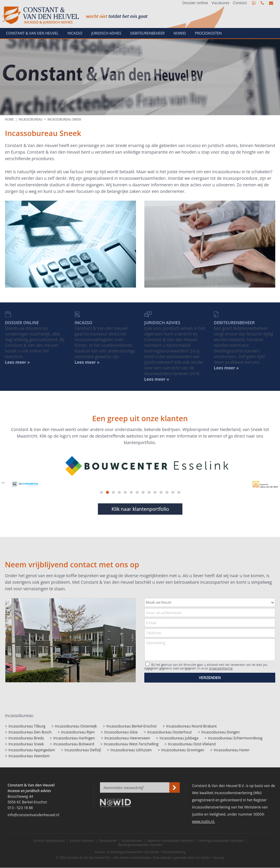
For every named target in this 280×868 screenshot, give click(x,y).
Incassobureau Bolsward (74, 744)
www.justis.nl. (203, 821)
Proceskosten (208, 33)
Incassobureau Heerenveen (127, 738)
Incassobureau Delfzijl (83, 750)
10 (155, 492)
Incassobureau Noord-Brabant (191, 726)
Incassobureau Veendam (29, 756)
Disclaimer (152, 852)
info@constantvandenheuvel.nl (271, 3)
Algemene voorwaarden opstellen (170, 841)
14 (179, 492)
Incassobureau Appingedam (32, 750)
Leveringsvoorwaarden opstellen (221, 841)
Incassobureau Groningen (183, 750)
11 (161, 492)
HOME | (12, 119)
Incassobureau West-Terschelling (131, 744)
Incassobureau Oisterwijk (76, 726)
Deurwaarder (108, 841)
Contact (240, 3)
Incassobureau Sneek (64, 119)
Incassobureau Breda (26, 738)
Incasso (75, 33)
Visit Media (203, 858)
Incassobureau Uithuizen (131, 750)
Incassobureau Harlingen (74, 738)
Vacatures (220, 3)
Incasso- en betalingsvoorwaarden (118, 852)
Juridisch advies (106, 33)
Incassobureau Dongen (220, 732)
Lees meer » (226, 368)
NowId (180, 33)
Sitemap (218, 858)
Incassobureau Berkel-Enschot (132, 726)
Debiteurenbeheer (148, 33)
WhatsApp (254, 3)
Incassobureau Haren (232, 750)
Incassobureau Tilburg (27, 726)
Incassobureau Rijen (78, 732)
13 (173, 492)
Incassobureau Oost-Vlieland (192, 744)
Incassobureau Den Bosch (30, 732)
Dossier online (195, 3)
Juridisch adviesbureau (49, 841)
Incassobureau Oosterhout (170, 732)
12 (167, 492)
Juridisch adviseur (82, 841)
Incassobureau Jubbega (179, 738)
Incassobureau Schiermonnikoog (235, 738)
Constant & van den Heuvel (32, 33)
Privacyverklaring (174, 852)
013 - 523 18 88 (262, 3)
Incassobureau (30, 119)
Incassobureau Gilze (121, 732)
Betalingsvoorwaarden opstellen (140, 845)
